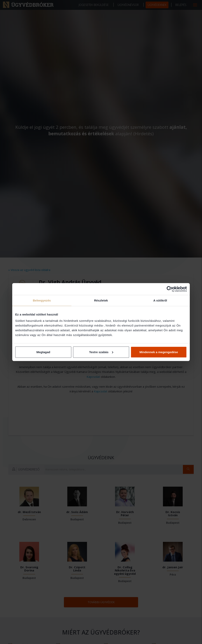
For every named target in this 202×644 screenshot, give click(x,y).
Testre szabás (101, 352)
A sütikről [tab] (160, 300)
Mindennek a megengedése (159, 352)
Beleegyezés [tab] (42, 300)
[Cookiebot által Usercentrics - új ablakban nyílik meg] (170, 289)
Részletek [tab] (101, 300)
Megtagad (43, 352)
